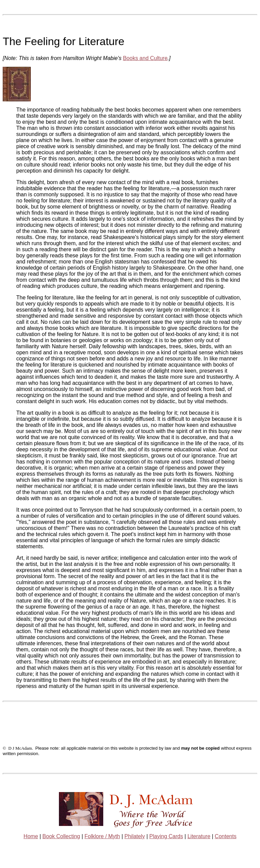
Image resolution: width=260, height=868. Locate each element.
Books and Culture (145, 58)
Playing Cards (166, 836)
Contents (225, 836)
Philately (135, 836)
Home (31, 836)
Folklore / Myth (102, 836)
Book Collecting (61, 836)
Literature (199, 836)
